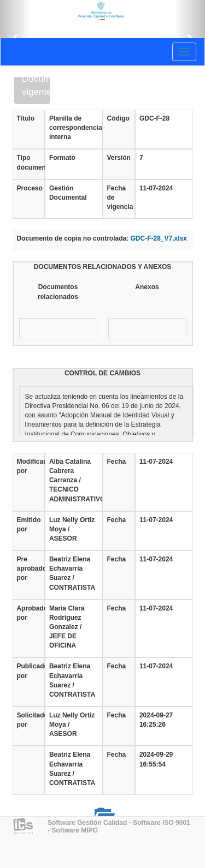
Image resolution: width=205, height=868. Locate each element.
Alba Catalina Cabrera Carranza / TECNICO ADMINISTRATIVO (74, 480)
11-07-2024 (156, 188)
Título (26, 118)
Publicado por (29, 671)
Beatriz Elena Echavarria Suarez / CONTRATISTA (72, 573)
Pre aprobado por (29, 568)
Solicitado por (29, 720)
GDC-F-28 (154, 118)
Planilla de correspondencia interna (74, 128)
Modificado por (29, 466)
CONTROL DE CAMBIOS (102, 373)
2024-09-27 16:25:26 (156, 720)
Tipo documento (29, 162)
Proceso (29, 188)
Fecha (116, 462)
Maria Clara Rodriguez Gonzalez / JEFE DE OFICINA (67, 627)
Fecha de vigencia (118, 197)
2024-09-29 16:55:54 (156, 759)
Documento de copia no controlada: (73, 238)
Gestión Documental (68, 193)
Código (118, 118)
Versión (118, 158)
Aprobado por (29, 613)
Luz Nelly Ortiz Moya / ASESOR (72, 529)
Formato (62, 158)
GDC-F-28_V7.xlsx (159, 238)
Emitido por (29, 525)
